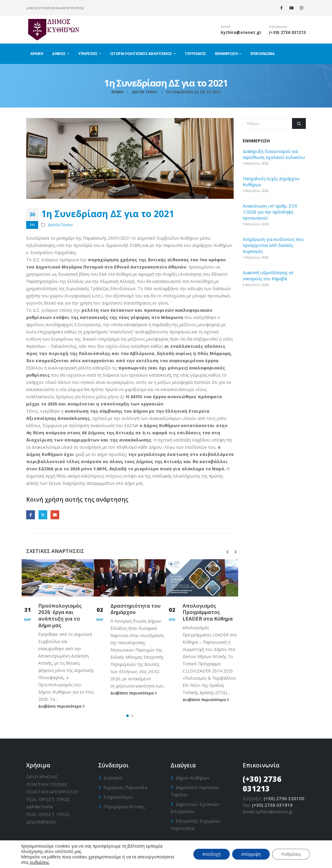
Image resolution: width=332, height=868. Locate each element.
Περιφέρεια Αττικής (124, 806)
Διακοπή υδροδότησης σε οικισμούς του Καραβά (268, 276)
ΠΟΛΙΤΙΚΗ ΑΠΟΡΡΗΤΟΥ (52, 792)
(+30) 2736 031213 (287, 32)
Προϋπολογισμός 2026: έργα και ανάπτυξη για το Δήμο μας (60, 615)
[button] (128, 716)
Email (55, 515)
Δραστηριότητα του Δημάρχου (135, 609)
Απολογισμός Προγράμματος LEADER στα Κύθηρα (208, 612)
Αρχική (37, 54)
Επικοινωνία (263, 54)
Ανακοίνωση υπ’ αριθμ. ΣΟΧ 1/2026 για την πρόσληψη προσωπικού (270, 212)
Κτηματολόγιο (118, 797)
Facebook (31, 515)
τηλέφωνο (278, 27)
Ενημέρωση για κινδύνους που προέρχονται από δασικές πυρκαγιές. (273, 245)
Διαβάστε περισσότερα (61, 706)
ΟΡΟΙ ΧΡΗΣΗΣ (42, 777)
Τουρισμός (195, 54)
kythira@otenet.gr (241, 32)
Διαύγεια (113, 778)
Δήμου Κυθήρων (193, 778)
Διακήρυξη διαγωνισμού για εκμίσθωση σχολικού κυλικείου (274, 154)
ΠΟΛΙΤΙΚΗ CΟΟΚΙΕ (47, 784)
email (226, 27)
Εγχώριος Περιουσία (125, 787)
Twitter (43, 515)
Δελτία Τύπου (60, 225)
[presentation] (227, 551)
